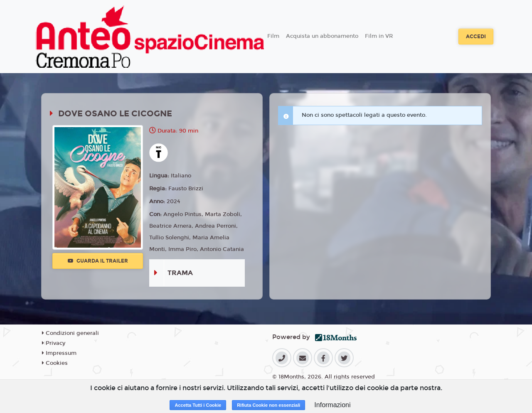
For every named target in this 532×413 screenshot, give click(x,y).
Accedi (476, 37)
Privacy (54, 343)
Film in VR (379, 36)
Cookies (55, 363)
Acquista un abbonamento (322, 36)
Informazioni (332, 405)
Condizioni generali (70, 333)
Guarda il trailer (98, 261)
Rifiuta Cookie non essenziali (268, 405)
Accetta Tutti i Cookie (198, 405)
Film (273, 36)
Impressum (59, 353)
